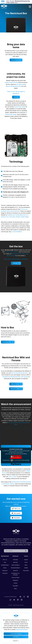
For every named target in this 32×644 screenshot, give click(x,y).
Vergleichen (15, 580)
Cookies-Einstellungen (10, 597)
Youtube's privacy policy (24, 451)
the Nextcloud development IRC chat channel (15, 377)
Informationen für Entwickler (15, 574)
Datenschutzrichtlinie (22, 629)
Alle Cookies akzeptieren (16, 634)
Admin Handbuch (16, 565)
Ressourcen (15, 556)
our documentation (16, 232)
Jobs (5, 562)
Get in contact (13, 477)
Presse (5, 568)
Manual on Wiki (16, 389)
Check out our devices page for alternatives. (16, 259)
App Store (15, 562)
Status (15, 589)
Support (26, 560)
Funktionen (5, 573)
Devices (16, 97)
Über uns (5, 560)
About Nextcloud (16, 60)
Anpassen (16, 641)
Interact (26, 556)
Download (15, 560)
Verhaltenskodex (5, 565)
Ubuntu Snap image (20, 107)
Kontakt (26, 568)
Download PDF (8, 342)
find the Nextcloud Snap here (19, 373)
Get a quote (16, 513)
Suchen (16, 583)
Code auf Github (16, 578)
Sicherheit (15, 571)
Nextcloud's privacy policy (17, 452)
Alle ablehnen (16, 637)
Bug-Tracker (26, 571)
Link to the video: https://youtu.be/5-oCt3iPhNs (16, 454)
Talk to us (16, 509)
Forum (26, 562)
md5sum (16, 211)
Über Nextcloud (5, 556)
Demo (26, 565)
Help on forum (16, 384)
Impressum (5, 571)
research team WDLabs (11, 82)
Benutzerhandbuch (16, 568)
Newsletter (16, 518)
